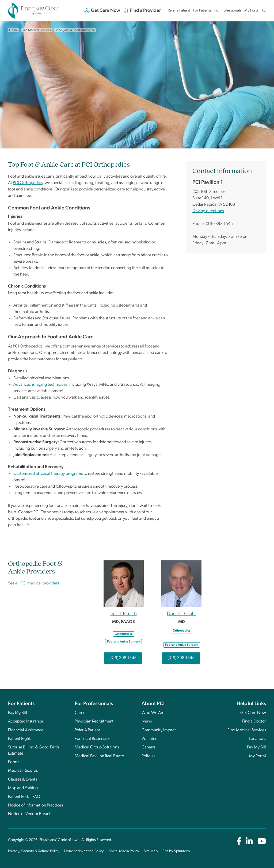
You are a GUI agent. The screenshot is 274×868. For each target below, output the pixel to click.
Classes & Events (22, 779)
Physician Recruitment (94, 721)
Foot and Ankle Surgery (123, 642)
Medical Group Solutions (97, 747)
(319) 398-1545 (123, 658)
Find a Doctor (254, 721)
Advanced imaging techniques (40, 385)
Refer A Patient (87, 730)
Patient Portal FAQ (24, 797)
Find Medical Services (247, 730)
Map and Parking (23, 788)
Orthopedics (124, 634)
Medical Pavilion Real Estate (99, 756)
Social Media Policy (124, 851)
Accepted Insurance (26, 721)
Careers (81, 713)
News (147, 721)
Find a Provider (142, 11)
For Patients (202, 11)
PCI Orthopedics (28, 183)
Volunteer (150, 739)
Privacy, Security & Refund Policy (34, 851)
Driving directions (208, 211)
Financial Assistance (26, 730)
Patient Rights (20, 739)
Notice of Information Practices (35, 805)
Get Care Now (102, 11)
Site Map (151, 851)
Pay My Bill (18, 713)
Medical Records (23, 771)
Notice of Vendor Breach (30, 814)
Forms (14, 762)
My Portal (252, 12)
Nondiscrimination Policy (84, 851)
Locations (257, 739)
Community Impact (159, 730)
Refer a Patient (179, 11)
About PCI (153, 704)
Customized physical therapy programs (48, 474)
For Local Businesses (92, 739)
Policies (148, 756)
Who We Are (153, 713)
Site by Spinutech (176, 851)
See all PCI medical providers (34, 583)
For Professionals (228, 11)
